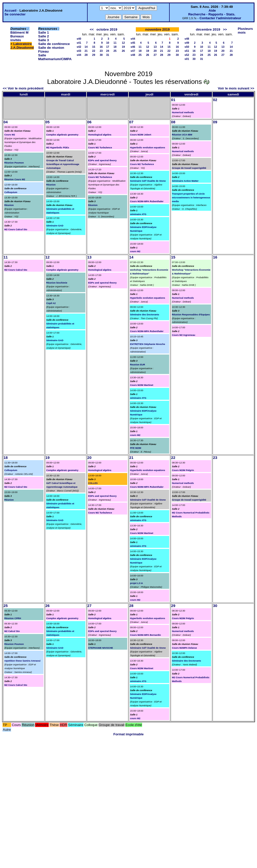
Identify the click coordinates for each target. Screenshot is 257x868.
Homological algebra (100, 135)
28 (86, 55)
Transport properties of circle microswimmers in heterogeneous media (191, 198)
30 (101, 55)
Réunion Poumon (14, 163)
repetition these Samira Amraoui (22, 661)
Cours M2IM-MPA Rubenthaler (147, 201)
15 (94, 47)
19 (123, 47)
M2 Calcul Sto (12, 631)
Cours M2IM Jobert (141, 135)
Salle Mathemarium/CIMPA (55, 57)
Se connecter (15, 14)
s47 (133, 51)
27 (155, 55)
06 (89, 122)
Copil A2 (51, 303)
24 (108, 51)
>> (225, 29)
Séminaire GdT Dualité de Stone (148, 500)
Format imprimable (128, 734)
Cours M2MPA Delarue (184, 648)
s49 (187, 43)
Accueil (10, 10)
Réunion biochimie (57, 283)
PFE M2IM (136, 448)
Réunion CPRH (13, 618)
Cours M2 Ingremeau (184, 335)
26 (123, 51)
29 (94, 55)
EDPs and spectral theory (102, 160)
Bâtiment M (19, 32)
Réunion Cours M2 (15, 179)
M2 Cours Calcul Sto (16, 229)
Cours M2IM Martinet (142, 385)
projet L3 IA (136, 583)
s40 (79, 39)
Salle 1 (43, 32)
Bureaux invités (17, 38)
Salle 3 (43, 40)
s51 (187, 51)
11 (115, 43)
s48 (133, 55)
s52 (187, 55)
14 (86, 47)
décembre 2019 (208, 29)
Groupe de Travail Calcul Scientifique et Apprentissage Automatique (63, 164)
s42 (79, 47)
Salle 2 (43, 36)
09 (215, 122)
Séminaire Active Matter (185, 181)
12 (123, 43)
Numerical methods (183, 112)
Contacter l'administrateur (220, 18)
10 (108, 43)
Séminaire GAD (55, 226)
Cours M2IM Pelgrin (183, 470)
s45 (133, 43)
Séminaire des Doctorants (145, 315)
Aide (212, 10)
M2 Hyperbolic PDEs (58, 148)
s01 (187, 59)
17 (108, 47)
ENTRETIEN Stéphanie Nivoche (148, 344)
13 (155, 47)
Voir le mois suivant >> (236, 88)
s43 (79, 51)
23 (101, 51)
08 (173, 122)
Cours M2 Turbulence (100, 148)
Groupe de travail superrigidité (189, 168)
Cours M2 (10, 135)
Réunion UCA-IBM (182, 135)
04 (6, 122)
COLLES (93, 483)
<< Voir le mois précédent (23, 88)
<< (92, 29)
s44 (79, 55)
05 (47, 122)
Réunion (9, 205)
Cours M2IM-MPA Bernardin (145, 635)
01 (173, 100)
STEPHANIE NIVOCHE (100, 648)
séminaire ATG (138, 214)
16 (101, 47)
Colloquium (11, 192)
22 (94, 51)
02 (215, 100)
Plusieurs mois (245, 31)
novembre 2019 (157, 29)
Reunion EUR (138, 365)
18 (115, 47)
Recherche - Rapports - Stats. (212, 14)
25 (115, 51)
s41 (79, 43)
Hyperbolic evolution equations (148, 148)
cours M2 (135, 251)
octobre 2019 (107, 29)
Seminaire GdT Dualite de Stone (148, 181)
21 (86, 51)
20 (155, 51)
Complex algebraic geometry (62, 135)
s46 (133, 47)
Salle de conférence (54, 44)
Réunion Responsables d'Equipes (191, 315)
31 (108, 55)
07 (131, 122)
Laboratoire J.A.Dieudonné (22, 46)
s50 (187, 47)
